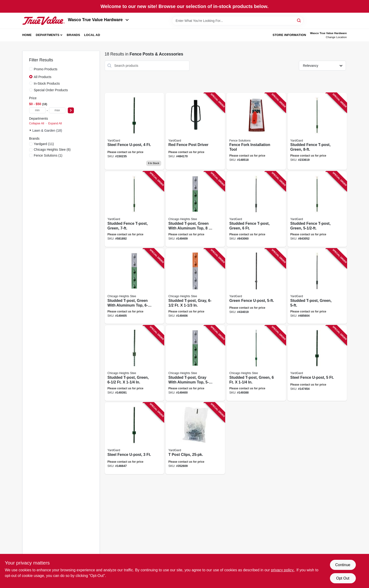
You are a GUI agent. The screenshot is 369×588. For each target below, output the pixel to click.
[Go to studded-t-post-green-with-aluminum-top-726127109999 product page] (134, 286)
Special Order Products (51, 90)
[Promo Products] (31, 69)
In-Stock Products (47, 83)
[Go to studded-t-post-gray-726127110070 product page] (195, 286)
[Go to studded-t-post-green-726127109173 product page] (256, 363)
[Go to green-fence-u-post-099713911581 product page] (256, 286)
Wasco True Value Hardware (98, 20)
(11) (44, 144)
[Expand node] (31, 130)
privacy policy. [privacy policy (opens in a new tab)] (283, 570)
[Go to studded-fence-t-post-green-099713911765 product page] (256, 209)
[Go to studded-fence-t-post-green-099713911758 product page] (317, 209)
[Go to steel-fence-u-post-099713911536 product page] (134, 438)
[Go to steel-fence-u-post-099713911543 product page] (134, 131)
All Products (43, 77)
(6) (52, 150)
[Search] (299, 20)
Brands (74, 35)
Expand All (55, 123)
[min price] (37, 110)
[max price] (57, 110)
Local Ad (92, 35)
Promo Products (46, 69)
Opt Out (343, 578)
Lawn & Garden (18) (47, 130)
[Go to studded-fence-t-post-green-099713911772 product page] (134, 209)
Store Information (289, 35)
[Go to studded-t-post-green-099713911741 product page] (317, 286)
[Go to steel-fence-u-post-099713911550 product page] (317, 363)
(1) (48, 155)
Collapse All (37, 123)
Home (27, 35)
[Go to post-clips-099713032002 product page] (195, 438)
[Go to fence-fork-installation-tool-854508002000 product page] (256, 131)
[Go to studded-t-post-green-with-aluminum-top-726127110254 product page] (195, 209)
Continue (343, 565)
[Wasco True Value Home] (44, 21)
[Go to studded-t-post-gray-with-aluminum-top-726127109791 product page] (195, 363)
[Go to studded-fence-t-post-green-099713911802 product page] (317, 131)
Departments (48, 35)
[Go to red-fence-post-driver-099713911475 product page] (195, 131)
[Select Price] (71, 110)
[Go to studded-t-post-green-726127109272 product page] (134, 363)
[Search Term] (238, 21)
